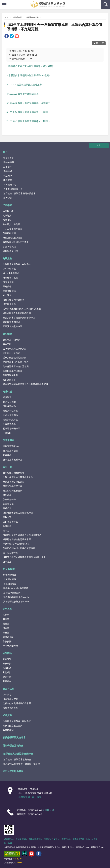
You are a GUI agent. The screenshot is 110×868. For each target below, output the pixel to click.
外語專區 (7, 609)
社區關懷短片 (10, 584)
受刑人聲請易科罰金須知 (15, 357)
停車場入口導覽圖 (11, 224)
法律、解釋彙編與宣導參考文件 (18, 477)
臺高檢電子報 (78, 839)
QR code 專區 (9, 269)
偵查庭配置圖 (9, 233)
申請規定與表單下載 (13, 486)
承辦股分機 (8, 211)
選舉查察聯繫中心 (11, 446)
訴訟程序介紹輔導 (11, 340)
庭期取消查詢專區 (11, 322)
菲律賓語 (7, 641)
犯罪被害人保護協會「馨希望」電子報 (22, 764)
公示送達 (7, 562)
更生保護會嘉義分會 (13, 189)
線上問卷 (7, 295)
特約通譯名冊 (9, 380)
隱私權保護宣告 (36, 839)
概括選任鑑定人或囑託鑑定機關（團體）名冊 (24, 557)
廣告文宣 (7, 517)
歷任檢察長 (9, 162)
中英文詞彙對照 (10, 646)
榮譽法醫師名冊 (10, 375)
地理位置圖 (24, 797)
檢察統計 (7, 663)
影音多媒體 (9, 569)
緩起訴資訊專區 (10, 420)
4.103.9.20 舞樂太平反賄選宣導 (22, 94)
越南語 (6, 619)
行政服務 (7, 668)
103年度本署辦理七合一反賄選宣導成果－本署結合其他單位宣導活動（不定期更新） (55, 27)
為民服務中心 (10, 184)
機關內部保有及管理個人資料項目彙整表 (22, 535)
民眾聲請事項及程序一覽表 (16, 362)
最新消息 (7, 495)
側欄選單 (4, 5)
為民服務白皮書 (10, 277)
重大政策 (8, 198)
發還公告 (7, 508)
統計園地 (7, 653)
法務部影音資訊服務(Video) (16, 601)
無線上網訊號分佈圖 (13, 238)
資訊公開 (7, 467)
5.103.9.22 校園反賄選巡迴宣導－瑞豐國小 (28, 103)
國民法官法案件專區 (13, 326)
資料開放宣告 (21, 839)
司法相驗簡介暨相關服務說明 (17, 313)
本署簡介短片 (10, 579)
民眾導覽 (7, 205)
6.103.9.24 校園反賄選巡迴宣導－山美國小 (28, 112)
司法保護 (7, 392)
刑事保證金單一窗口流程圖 (16, 366)
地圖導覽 (7, 215)
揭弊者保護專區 (10, 708)
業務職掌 (8, 180)
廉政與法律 (8, 689)
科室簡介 (8, 176)
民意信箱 (7, 286)
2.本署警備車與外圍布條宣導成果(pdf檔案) (28, 75)
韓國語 (6, 633)
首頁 (7, 17)
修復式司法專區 (10, 411)
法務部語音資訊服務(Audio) (16, 597)
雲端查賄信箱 (9, 291)
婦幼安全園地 (9, 402)
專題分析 (7, 677)
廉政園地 (7, 694)
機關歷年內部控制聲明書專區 (17, 539)
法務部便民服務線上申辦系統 (17, 264)
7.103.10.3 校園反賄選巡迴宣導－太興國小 (28, 121)
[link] (7, 36)
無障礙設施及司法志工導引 (16, 242)
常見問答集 (66, 839)
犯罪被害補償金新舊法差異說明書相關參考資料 (25, 384)
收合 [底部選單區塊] (99, 145)
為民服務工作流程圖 (13, 371)
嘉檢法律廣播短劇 (12, 593)
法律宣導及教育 (10, 699)
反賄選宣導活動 (32, 17)
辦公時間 (37, 797)
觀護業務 (7, 397)
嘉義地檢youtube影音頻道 (16, 588)
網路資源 (7, 715)
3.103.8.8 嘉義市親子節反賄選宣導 (24, 84)
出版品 (6, 530)
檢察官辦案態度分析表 (14, 300)
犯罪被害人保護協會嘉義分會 (18, 754)
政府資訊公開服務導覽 (14, 473)
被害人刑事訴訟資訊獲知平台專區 (19, 317)
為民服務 (7, 258)
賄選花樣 (7, 455)
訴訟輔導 (7, 334)
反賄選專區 (17, 17)
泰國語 (6, 624)
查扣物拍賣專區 (10, 522)
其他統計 (7, 672)
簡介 (5, 152)
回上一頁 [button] (100, 43)
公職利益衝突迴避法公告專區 (17, 703)
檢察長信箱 (8, 282)
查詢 (106, 4)
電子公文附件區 (10, 553)
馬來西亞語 (8, 637)
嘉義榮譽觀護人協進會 (14, 737)
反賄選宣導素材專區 (13, 460)
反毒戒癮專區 (9, 424)
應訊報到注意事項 (11, 353)
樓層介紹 (7, 220)
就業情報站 (8, 730)
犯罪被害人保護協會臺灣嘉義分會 (19, 193)
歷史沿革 (8, 167)
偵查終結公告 (9, 499)
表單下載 (7, 344)
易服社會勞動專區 (11, 428)
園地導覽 (7, 659)
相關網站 (7, 681)
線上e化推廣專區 (11, 273)
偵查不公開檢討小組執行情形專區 (19, 548)
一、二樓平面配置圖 (13, 229)
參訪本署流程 (9, 247)
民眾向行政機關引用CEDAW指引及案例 (22, 309)
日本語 (6, 628)
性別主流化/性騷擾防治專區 (16, 544)
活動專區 (7, 433)
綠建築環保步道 (10, 251)
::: (2, 2)
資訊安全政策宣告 (52, 839)
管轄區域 (8, 171)
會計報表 (7, 526)
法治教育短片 (10, 575)
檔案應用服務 (9, 304)
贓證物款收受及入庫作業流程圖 (18, 513)
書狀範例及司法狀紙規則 (15, 349)
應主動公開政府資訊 (13, 490)
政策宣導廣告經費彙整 (14, 482)
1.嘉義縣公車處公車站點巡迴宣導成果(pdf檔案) (30, 66)
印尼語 (6, 615)
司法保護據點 (9, 406)
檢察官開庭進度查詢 (13, 726)
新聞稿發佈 (8, 504)
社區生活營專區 (10, 415)
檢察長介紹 (9, 158)
